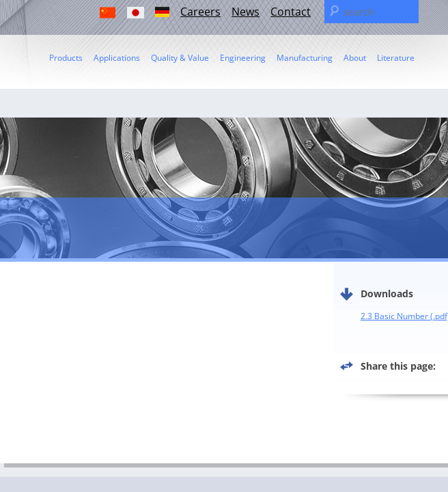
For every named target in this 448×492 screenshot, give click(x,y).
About (355, 58)
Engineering (243, 58)
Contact (291, 12)
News (246, 12)
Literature (396, 58)
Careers (200, 12)
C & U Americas (92, 30)
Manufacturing (305, 58)
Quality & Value (180, 58)
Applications (117, 58)
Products (66, 58)
